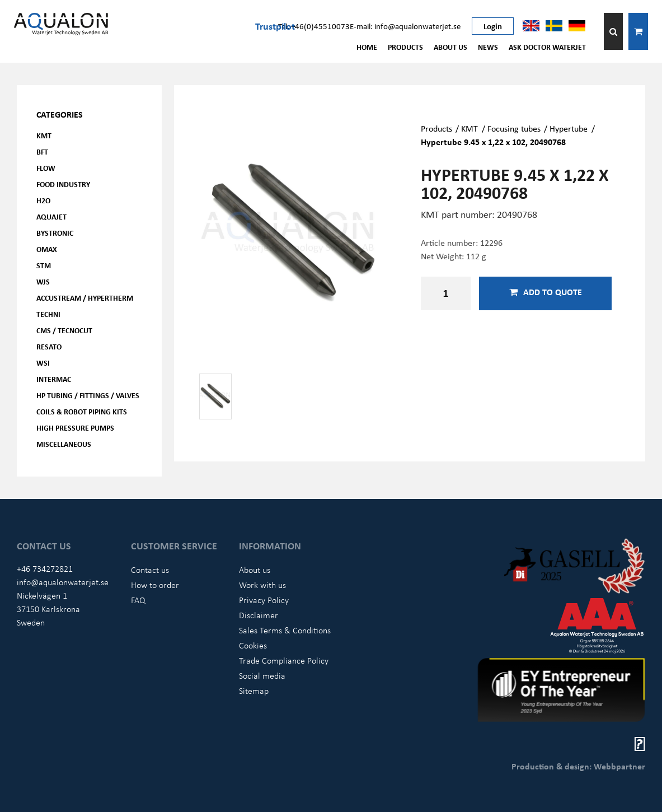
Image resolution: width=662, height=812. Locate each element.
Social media (262, 675)
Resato (49, 346)
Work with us (262, 585)
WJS (43, 281)
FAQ (138, 600)
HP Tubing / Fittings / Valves (88, 395)
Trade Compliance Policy (284, 660)
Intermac (54, 379)
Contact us (150, 570)
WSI (43, 363)
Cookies (253, 645)
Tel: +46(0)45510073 (314, 26)
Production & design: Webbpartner (578, 766)
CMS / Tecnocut (64, 330)
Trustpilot (275, 26)
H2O (43, 200)
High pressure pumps (75, 428)
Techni (48, 314)
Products (405, 47)
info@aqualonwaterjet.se (63, 582)
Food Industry (63, 184)
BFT (42, 151)
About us (450, 47)
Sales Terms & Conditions (285, 630)
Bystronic (55, 233)
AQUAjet (51, 216)
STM (44, 265)
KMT (44, 135)
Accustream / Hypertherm (85, 298)
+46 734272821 (45, 568)
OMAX (47, 249)
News (488, 47)
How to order (155, 585)
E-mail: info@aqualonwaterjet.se (405, 26)
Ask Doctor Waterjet (547, 47)
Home (367, 47)
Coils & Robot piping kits (82, 411)
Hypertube (569, 128)
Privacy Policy (264, 600)
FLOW (46, 168)
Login (493, 26)
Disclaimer (259, 615)
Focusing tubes (514, 128)
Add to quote (546, 292)
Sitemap (254, 690)
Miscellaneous (64, 444)
